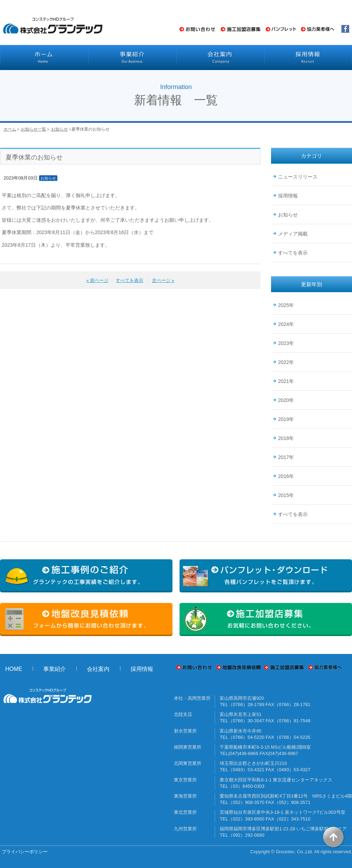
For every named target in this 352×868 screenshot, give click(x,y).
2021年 (286, 381)
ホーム (10, 129)
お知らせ (59, 129)
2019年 (286, 419)
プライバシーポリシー (25, 852)
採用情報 (288, 196)
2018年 (286, 438)
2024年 (286, 324)
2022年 (286, 362)
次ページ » (163, 280)
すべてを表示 (130, 280)
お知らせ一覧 (33, 129)
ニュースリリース (298, 177)
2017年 (286, 457)
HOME (14, 669)
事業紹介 (55, 669)
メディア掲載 (293, 234)
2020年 (286, 400)
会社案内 (98, 669)
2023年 (286, 343)
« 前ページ (97, 280)
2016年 (286, 476)
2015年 (286, 495)
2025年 (286, 305)
